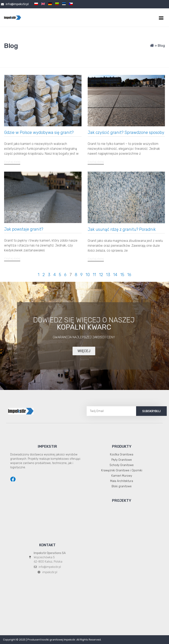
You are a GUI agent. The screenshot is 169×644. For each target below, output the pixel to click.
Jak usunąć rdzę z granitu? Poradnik (122, 229)
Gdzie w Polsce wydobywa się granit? (39, 132)
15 (122, 275)
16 (129, 275)
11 (94, 275)
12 (101, 275)
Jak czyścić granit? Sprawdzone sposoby (126, 132)
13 (108, 275)
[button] (161, 18)
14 (115, 275)
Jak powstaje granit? (24, 229)
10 (88, 275)
